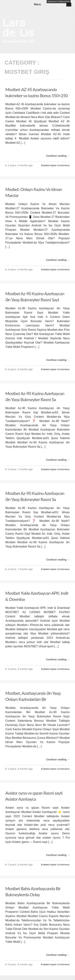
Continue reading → (58, 156)
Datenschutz (64, 1)
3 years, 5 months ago (20, 165)
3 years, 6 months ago (20, 270)
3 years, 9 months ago (20, 865)
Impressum (52, 1)
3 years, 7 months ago (20, 469)
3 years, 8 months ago (20, 669)
